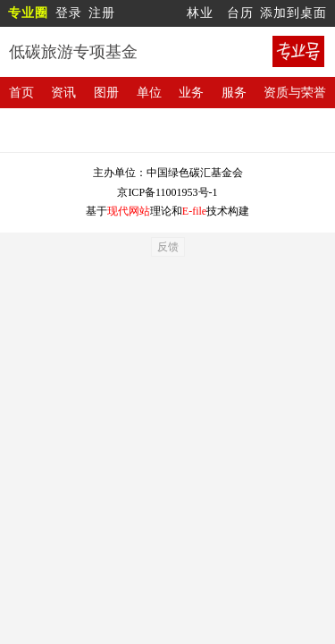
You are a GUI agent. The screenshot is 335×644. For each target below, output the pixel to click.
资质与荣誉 (295, 93)
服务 (234, 93)
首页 (21, 93)
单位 (149, 93)
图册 (106, 93)
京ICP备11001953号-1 (167, 192)
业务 (191, 93)
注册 (102, 13)
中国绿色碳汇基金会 (195, 173)
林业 (200, 13)
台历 (240, 13)
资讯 (63, 93)
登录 (69, 13)
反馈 (168, 247)
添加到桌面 (293, 13)
